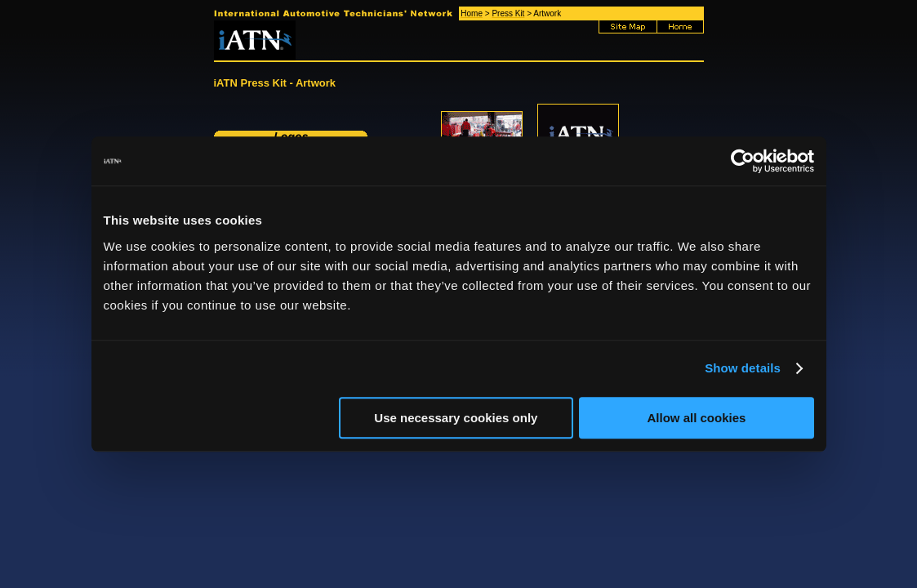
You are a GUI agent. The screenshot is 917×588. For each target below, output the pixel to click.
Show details (743, 368)
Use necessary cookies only (456, 418)
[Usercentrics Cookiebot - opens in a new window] (743, 161)
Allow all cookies (697, 418)
